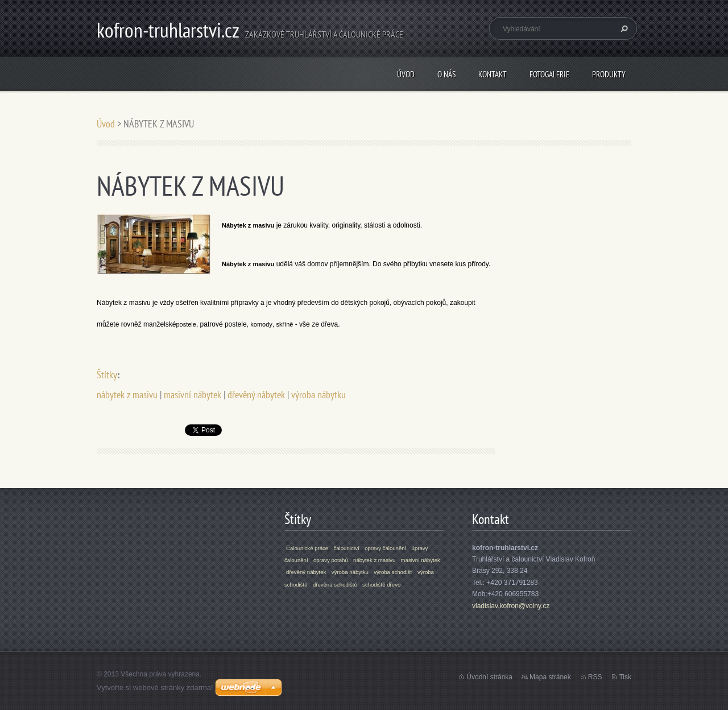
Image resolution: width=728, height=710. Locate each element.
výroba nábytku (318, 395)
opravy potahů (331, 560)
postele (186, 324)
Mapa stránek (550, 677)
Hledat (623, 28)
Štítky (107, 375)
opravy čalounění (385, 548)
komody (261, 324)
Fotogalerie (549, 74)
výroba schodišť (393, 572)
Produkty (609, 74)
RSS (595, 677)
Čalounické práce (307, 548)
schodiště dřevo (381, 585)
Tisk (625, 677)
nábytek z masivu (127, 395)
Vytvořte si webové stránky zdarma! (155, 688)
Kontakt (493, 74)
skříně (284, 324)
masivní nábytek (193, 395)
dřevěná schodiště (335, 585)
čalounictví (346, 548)
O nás (446, 74)
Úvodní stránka (489, 677)
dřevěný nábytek (256, 395)
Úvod (406, 74)
